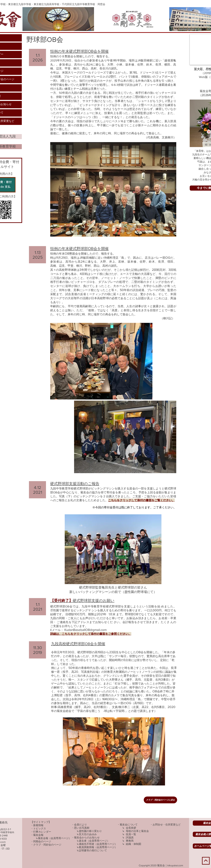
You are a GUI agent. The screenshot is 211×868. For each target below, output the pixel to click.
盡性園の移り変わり (90, 831)
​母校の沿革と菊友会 (137, 831)
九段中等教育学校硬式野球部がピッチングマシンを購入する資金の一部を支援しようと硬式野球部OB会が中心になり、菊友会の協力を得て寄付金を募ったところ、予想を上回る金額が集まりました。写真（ (113, 492)
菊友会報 (38, 835)
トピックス (40, 828)
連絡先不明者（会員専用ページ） (98, 844)
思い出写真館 (82, 828)
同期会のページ (42, 841)
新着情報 (38, 825)
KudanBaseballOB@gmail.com (85, 630)
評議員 (130, 837)
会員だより (80, 825)
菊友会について (129, 825)
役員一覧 (131, 834)
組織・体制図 (134, 844)
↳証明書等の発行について (92, 850)
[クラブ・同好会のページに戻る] (160, 800)
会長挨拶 (131, 828)
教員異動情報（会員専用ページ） (98, 847)
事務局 (130, 841)
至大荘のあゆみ (88, 834)
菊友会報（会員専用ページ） (55, 838)
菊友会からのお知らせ (87, 837)
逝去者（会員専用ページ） (94, 841)
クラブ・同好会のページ (47, 845)
